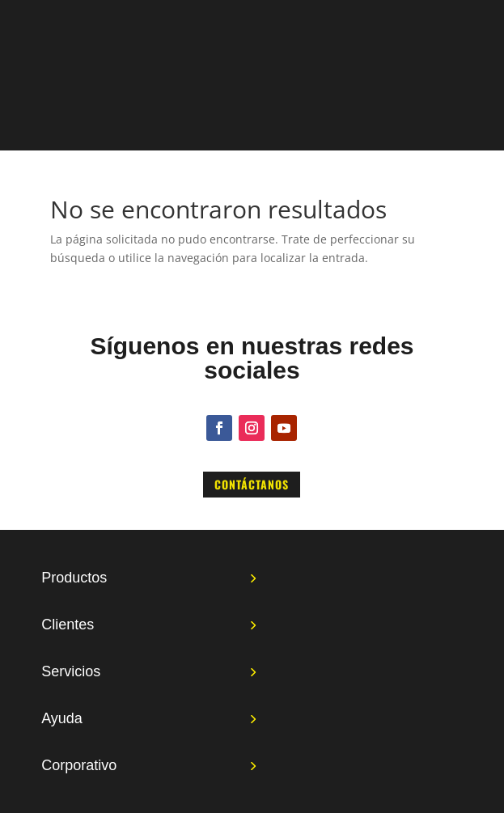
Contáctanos (252, 484)
